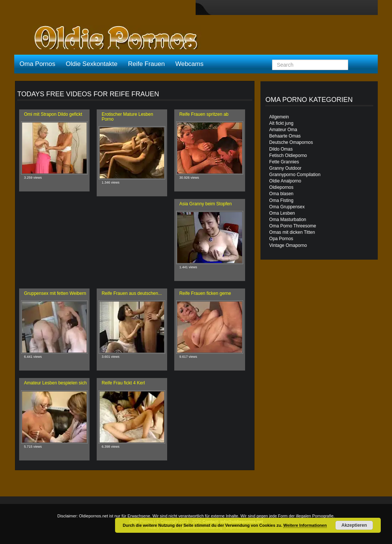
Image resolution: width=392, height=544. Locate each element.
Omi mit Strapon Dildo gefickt (53, 114)
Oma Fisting (281, 200)
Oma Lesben (282, 213)
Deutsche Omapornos (291, 142)
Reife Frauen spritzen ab (204, 114)
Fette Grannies (284, 162)
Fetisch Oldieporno (288, 155)
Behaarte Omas (285, 136)
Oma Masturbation (288, 220)
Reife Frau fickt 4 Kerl (123, 383)
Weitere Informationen (305, 525)
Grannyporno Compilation (295, 175)
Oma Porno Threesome (293, 226)
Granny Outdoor (285, 168)
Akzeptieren (354, 525)
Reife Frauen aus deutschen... (132, 293)
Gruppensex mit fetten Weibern (55, 293)
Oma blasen (281, 194)
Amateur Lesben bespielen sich (55, 383)
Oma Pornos (37, 64)
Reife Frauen (146, 64)
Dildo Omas (281, 149)
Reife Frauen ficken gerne (205, 293)
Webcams (189, 64)
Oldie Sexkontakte (91, 64)
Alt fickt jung (281, 123)
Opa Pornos (281, 239)
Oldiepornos (281, 187)
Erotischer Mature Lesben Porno (127, 117)
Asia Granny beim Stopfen (205, 204)
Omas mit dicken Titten (292, 232)
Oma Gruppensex (287, 207)
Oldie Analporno (285, 181)
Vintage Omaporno (288, 245)
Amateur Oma (283, 130)
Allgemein (279, 117)
